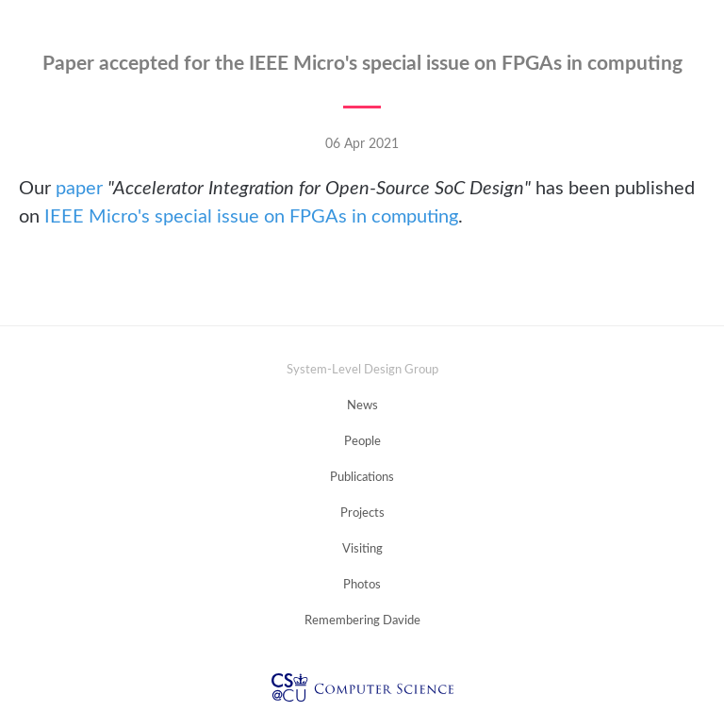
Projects (362, 513)
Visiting (362, 549)
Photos (362, 585)
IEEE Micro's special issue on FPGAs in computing (251, 217)
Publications (362, 478)
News (362, 406)
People (362, 442)
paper (79, 189)
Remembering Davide (362, 621)
